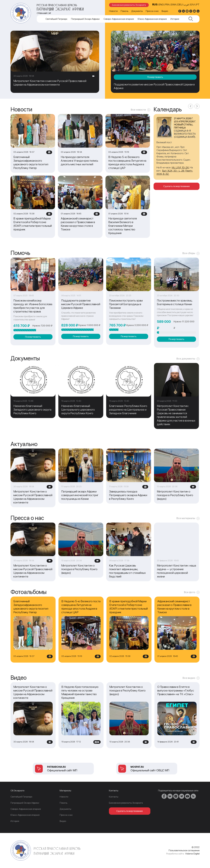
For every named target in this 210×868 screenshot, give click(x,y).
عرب (186, 4)
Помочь (124, 11)
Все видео (189, 678)
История (175, 19)
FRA (167, 4)
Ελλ (193, 4)
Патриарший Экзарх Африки (85, 19)
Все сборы (189, 253)
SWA (173, 4)
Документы (137, 11)
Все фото (190, 592)
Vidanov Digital (192, 854)
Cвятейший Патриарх (56, 19)
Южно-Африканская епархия (152, 19)
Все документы (186, 359)
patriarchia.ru (56, 767)
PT (198, 4)
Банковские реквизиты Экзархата (129, 5)
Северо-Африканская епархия (119, 19)
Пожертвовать (155, 77)
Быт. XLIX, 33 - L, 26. (174, 171)
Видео (165, 11)
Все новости (138, 110)
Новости (113, 11)
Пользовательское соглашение (184, 850)
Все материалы (186, 518)
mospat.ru (137, 767)
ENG (161, 4)
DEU (180, 4)
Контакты (114, 797)
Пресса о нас (152, 11)
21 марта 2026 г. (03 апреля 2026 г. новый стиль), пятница (185, 123)
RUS (155, 4)
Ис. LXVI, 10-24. (180, 167)
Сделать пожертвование (177, 186)
